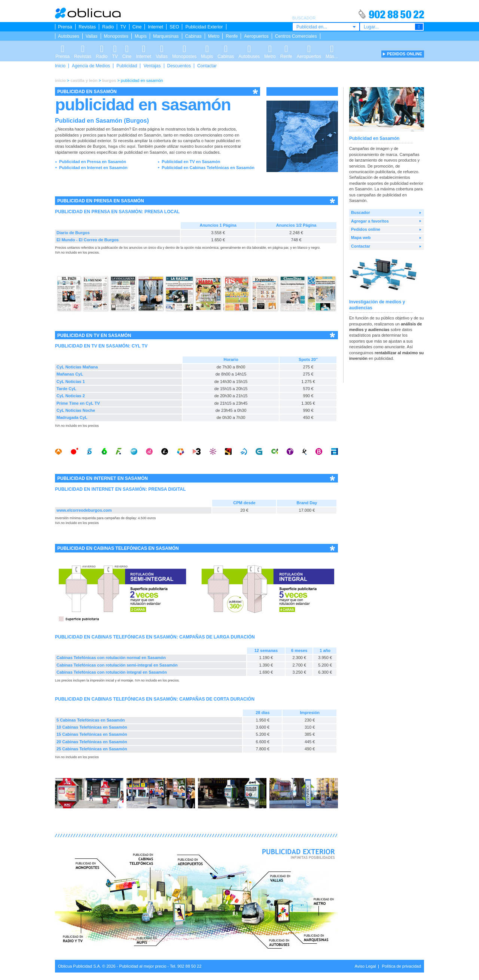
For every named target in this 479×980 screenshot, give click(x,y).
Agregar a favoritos (370, 221)
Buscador (361, 212)
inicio (60, 80)
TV (123, 27)
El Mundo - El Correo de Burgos (88, 240)
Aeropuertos (256, 36)
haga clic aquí (122, 146)
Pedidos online (366, 229)
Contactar (207, 66)
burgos (109, 80)
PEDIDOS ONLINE (405, 54)
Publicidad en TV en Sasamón (191, 162)
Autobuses (69, 36)
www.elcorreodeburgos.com (84, 510)
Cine (137, 27)
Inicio (60, 66)
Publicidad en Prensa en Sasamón (93, 162)
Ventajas (152, 66)
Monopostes (116, 36)
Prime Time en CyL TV (78, 403)
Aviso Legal (365, 966)
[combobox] (326, 27)
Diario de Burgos (73, 233)
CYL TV (140, 346)
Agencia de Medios (91, 66)
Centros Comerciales (296, 36)
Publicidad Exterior (204, 27)
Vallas (92, 36)
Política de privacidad (401, 966)
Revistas (87, 27)
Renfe (232, 36)
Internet (155, 27)
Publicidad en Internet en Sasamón (93, 168)
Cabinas (193, 36)
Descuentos (179, 66)
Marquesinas (166, 36)
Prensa (65, 27)
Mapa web (361, 238)
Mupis (141, 36)
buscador (204, 146)
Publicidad (127, 66)
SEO (174, 27)
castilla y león (84, 80)
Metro (214, 36)
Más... (332, 48)
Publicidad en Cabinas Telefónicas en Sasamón (208, 168)
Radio (108, 27)
